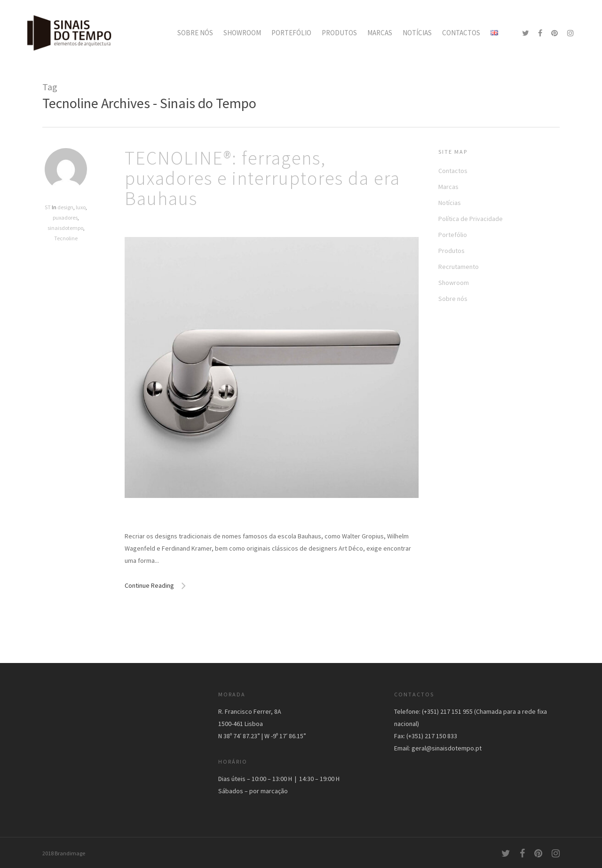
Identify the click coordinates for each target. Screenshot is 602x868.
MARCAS (380, 33)
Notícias (450, 203)
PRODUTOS (339, 33)
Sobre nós (453, 299)
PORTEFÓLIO (291, 33)
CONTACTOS (461, 33)
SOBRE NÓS (195, 33)
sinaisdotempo (65, 228)
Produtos (451, 251)
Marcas (448, 187)
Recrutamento (459, 267)
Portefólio (453, 235)
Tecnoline (66, 238)
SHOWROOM (242, 33)
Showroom (454, 283)
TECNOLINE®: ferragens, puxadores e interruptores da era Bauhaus (262, 178)
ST (48, 207)
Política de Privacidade (471, 219)
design (65, 207)
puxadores (65, 217)
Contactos (453, 171)
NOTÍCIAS (417, 33)
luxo (81, 207)
